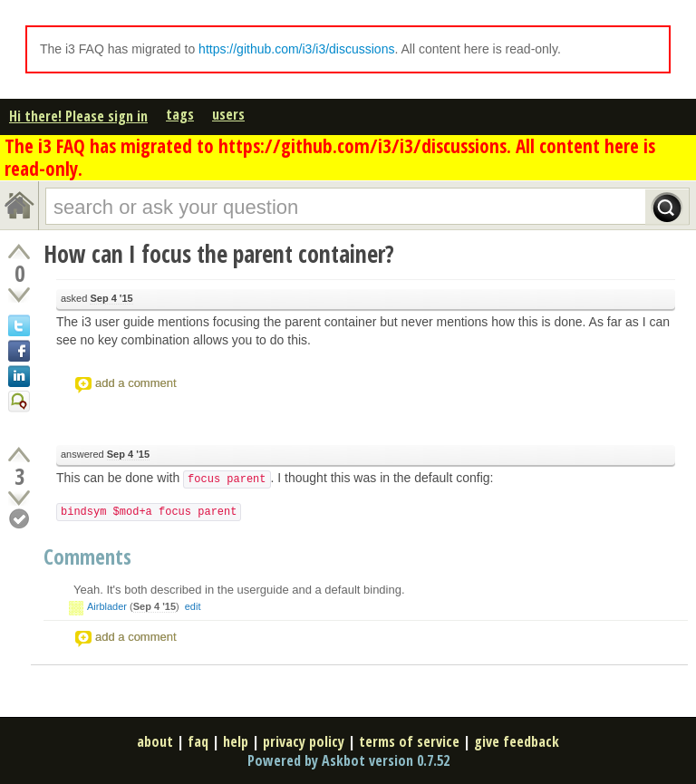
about (155, 741)
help (236, 741)
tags (180, 114)
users (228, 114)
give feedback (517, 741)
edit (193, 606)
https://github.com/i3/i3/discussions (296, 49)
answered (105, 455)
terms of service (409, 741)
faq (198, 741)
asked (97, 299)
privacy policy (304, 741)
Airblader (107, 606)
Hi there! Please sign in (78, 116)
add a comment (136, 383)
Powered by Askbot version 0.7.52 (348, 760)
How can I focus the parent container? (219, 254)
